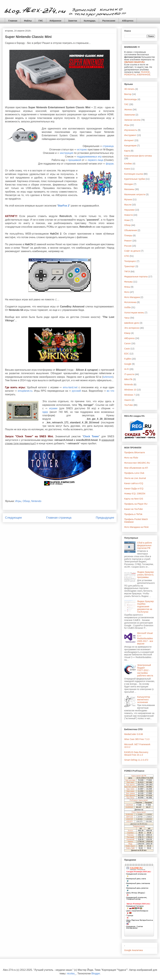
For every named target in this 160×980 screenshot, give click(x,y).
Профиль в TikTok (133, 514)
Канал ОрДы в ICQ (134, 489)
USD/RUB (129, 805)
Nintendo (36, 501)
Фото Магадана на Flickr (136, 527)
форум (110, 164)
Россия (128, 246)
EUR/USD (129, 814)
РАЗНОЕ (145, 72)
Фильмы (128, 282)
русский (76, 391)
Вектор (128, 94)
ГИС (41, 21)
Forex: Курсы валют (139, 812)
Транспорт (129, 266)
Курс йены (130, 798)
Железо (128, 110)
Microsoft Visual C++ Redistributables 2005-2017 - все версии (145, 638)
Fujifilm (128, 359)
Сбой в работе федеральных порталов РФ (145, 545)
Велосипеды (131, 99)
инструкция (67, 153)
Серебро (130, 833)
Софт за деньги (132, 251)
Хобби (127, 307)
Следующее (13, 518)
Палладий (130, 837)
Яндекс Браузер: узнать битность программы (146, 575)
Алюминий (130, 839)
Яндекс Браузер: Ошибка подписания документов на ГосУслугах (146, 607)
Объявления (131, 230)
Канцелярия (130, 146)
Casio (127, 349)
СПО (127, 256)
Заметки (73, 21)
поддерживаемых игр (89, 157)
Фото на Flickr (131, 458)
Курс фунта (130, 785)
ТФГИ (127, 272)
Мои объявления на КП (136, 468)
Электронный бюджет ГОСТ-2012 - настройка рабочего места (145, 670)
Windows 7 (130, 395)
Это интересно (132, 328)
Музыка (128, 199)
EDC (127, 354)
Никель (130, 842)
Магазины (129, 189)
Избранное (55, 21)
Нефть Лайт (130, 848)
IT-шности (129, 374)
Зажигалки (130, 115)
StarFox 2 (64, 206)
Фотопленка (130, 302)
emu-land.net (70, 387)
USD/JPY (130, 822)
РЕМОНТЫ (130, 75)
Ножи (127, 220)
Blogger (96, 973)
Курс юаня (130, 791)
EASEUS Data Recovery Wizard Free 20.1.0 (136, 754)
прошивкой (75, 160)
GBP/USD (129, 817)
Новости (128, 215)
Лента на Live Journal (135, 478)
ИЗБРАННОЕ (144, 75)
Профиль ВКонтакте (135, 452)
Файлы (28, 21)
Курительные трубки (135, 179)
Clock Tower (91, 436)
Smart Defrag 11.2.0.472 (136, 760)
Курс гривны (130, 793)
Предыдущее (105, 518)
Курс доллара (130, 780)
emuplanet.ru (25, 391)
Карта (127, 151)
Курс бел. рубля (130, 787)
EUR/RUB (129, 807)
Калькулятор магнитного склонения (144, 700)
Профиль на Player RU (136, 504)
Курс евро (130, 782)
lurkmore (108, 377)
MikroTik (128, 379)
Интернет (129, 140)
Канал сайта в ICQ (134, 483)
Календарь (90, 21)
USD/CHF (130, 819)
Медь (130, 844)
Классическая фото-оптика (138, 156)
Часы (127, 318)
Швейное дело (132, 323)
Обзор (26, 501)
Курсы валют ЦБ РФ (139, 776)
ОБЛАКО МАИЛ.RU (134, 62)
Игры (18, 501)
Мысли (128, 205)
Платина (130, 835)
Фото (127, 292)
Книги (127, 169)
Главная (13, 21)
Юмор (127, 333)
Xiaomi (128, 400)
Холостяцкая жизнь (134, 313)
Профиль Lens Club (134, 473)
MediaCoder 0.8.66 (134, 734)
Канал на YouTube (133, 509)
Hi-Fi (127, 369)
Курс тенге (130, 789)
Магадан (129, 184)
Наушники (129, 210)
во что (110, 391)
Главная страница (59, 518)
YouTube (129, 405)
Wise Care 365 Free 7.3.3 (137, 739)
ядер (45, 412)
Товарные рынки (139, 826)
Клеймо (128, 164)
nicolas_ (71, 973)
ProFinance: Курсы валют (139, 800)
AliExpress (128, 21)
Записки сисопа (132, 120)
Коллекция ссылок (134, 174)
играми (53, 408)
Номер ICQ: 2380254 (135, 494)
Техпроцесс (130, 261)
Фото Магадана (132, 297)
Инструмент (130, 135)
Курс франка (130, 796)
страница (108, 146)
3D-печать (129, 89)
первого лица (95, 160)
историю (82, 150)
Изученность (131, 130)
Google (128, 364)
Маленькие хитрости (135, 194)
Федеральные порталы (136, 277)
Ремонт (128, 241)
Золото (130, 831)
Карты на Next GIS (134, 499)
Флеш (127, 287)
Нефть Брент (130, 846)
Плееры (128, 235)
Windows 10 (130, 390)
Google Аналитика (133, 950)
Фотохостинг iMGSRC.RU (137, 463)
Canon (127, 343)
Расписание (109, 21)
